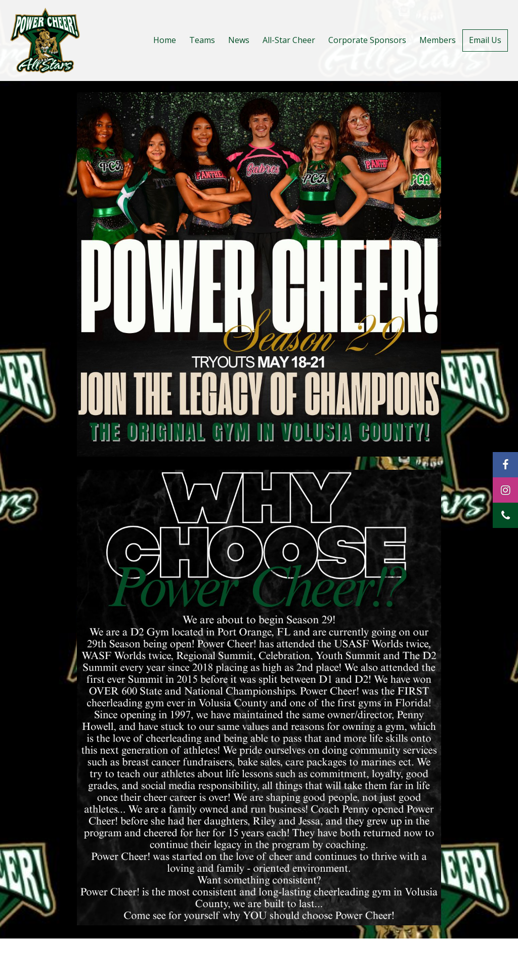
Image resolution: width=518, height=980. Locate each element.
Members (438, 40)
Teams (202, 40)
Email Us (485, 40)
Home (165, 40)
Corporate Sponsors (367, 40)
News (239, 40)
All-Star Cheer (289, 40)
